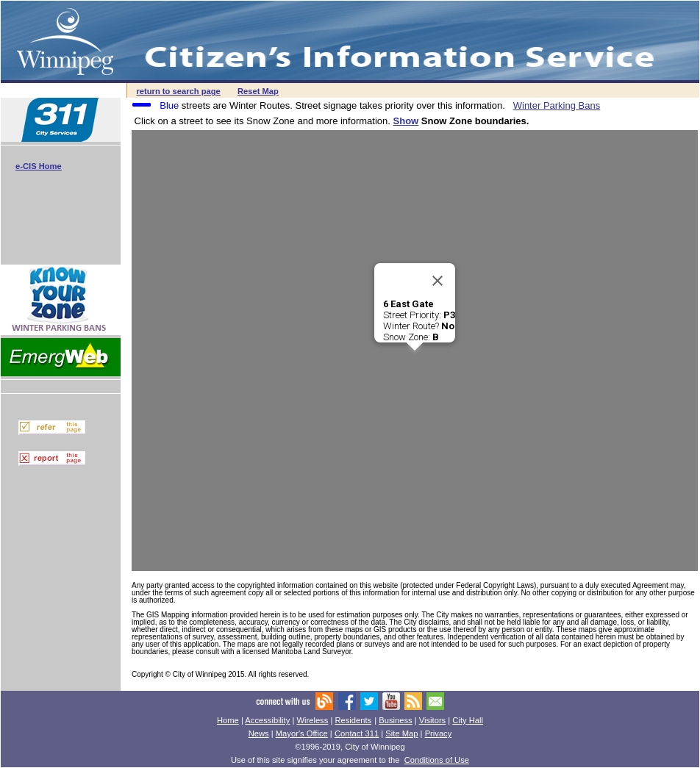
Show (406, 121)
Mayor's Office (302, 733)
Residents (353, 720)
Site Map (401, 733)
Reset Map (258, 91)
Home (228, 720)
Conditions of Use (437, 760)
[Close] (438, 281)
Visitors (432, 720)
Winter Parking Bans (557, 105)
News (259, 733)
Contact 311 (357, 733)
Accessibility (267, 720)
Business (395, 720)
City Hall (468, 720)
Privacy (439, 733)
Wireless (312, 720)
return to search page (178, 91)
